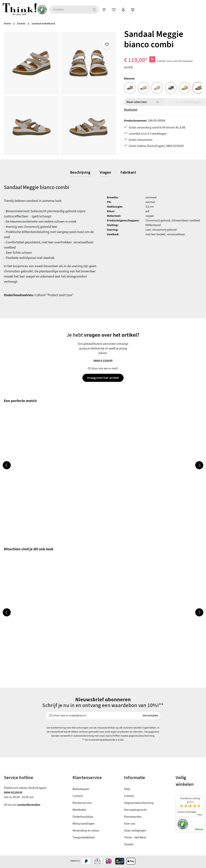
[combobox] (71, 10)
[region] (60, 94)
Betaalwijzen (81, 789)
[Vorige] (7, 465)
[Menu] (105, 10)
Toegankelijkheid (84, 837)
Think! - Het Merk (135, 837)
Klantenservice (82, 803)
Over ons (130, 824)
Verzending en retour (86, 831)
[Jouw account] (124, 10)
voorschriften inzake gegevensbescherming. (130, 736)
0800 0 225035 (103, 361)
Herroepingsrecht (135, 810)
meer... (200, 815)
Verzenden (151, 715)
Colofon (129, 796)
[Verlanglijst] (115, 10)
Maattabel (131, 110)
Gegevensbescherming (139, 803)
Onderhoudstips (83, 817)
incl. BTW (128, 67)
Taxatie (129, 844)
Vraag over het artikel (103, 378)
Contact (78, 796)
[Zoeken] (95, 10)
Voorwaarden (133, 817)
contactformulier (29, 805)
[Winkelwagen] (134, 10)
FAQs (127, 789)
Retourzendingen (84, 824)
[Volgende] (199, 465)
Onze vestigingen (135, 831)
